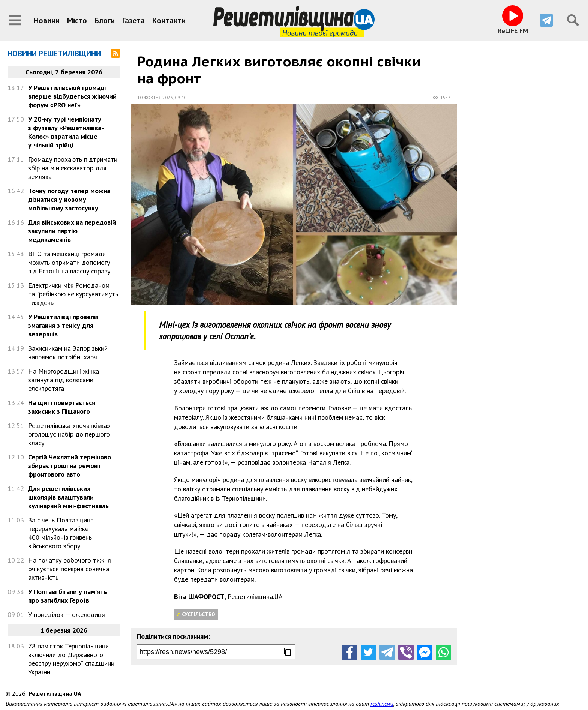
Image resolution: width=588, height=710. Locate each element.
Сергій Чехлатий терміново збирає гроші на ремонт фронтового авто (70, 466)
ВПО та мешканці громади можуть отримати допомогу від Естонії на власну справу (69, 262)
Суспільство (199, 614)
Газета (133, 20)
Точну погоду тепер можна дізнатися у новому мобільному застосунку (69, 199)
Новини (47, 20)
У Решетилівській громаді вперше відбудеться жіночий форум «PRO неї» (72, 96)
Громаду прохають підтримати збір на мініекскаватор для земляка (73, 168)
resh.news (382, 692)
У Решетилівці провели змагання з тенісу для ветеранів (63, 325)
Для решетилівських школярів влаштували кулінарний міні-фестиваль (68, 497)
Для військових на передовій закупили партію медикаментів (72, 231)
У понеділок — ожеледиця (67, 615)
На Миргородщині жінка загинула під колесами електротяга (64, 380)
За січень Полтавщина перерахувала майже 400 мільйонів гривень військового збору (61, 533)
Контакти (169, 20)
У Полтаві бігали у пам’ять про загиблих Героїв (67, 596)
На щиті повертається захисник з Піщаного (62, 407)
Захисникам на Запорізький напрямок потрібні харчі (68, 353)
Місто (77, 20)
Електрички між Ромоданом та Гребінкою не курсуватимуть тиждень (73, 294)
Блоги (105, 20)
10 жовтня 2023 (155, 97)
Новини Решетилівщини (54, 53)
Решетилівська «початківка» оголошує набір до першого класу (69, 434)
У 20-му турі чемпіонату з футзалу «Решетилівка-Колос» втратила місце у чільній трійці (66, 132)
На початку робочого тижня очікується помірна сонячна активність (70, 569)
